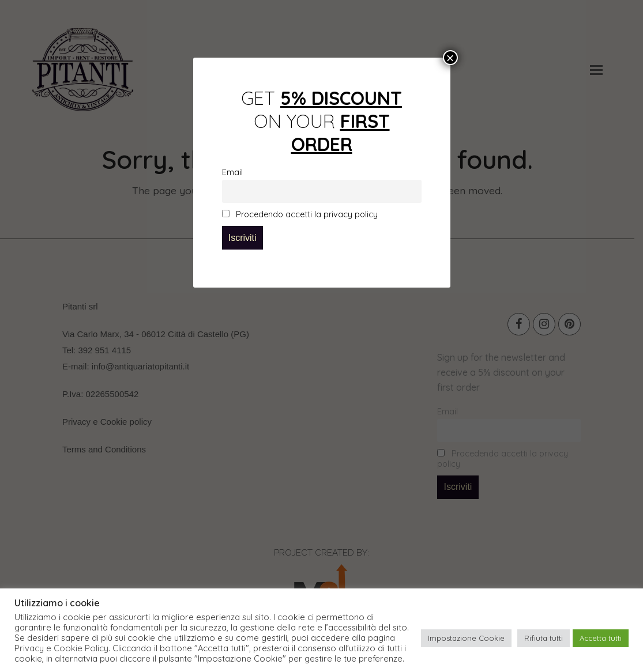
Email (232, 172)
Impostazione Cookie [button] (466, 638)
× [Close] (450, 58)
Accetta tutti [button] (601, 638)
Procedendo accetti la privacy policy (300, 214)
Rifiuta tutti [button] (544, 638)
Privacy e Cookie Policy (61, 648)
